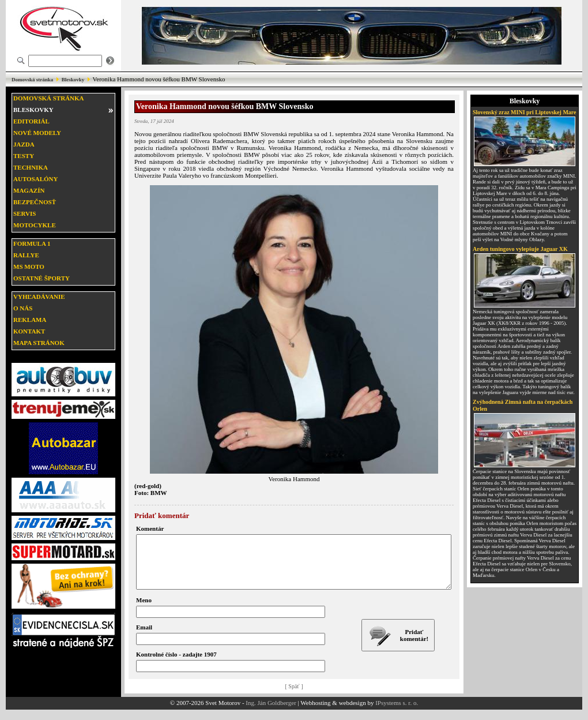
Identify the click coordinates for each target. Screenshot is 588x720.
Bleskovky (73, 80)
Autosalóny (35, 179)
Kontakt (29, 331)
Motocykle (35, 225)
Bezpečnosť (35, 202)
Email (144, 637)
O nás (23, 308)
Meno (144, 610)
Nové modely (37, 133)
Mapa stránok (39, 343)
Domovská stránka (32, 80)
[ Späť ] (294, 697)
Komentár (150, 528)
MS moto (29, 267)
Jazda (24, 144)
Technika (31, 167)
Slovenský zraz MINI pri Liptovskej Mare (525, 112)
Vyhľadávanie (39, 297)
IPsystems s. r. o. (397, 713)
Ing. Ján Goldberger (271, 713)
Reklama (30, 320)
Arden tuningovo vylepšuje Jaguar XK (520, 249)
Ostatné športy (42, 278)
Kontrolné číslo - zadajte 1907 (176, 665)
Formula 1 (32, 243)
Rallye (26, 255)
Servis (24, 213)
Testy (24, 156)
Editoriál (31, 121)
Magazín (29, 190)
